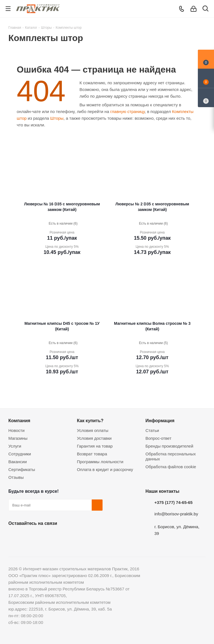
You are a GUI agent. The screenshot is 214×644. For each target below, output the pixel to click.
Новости (16, 430)
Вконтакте (14, 536)
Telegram (56, 536)
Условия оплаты (93, 430)
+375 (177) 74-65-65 (173, 502)
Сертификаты (22, 469)
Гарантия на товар (95, 446)
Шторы (57, 118)
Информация (160, 420)
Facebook (28, 536)
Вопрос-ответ (158, 438)
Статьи (152, 430)
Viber (70, 536)
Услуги (15, 446)
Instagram (42, 536)
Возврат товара (92, 454)
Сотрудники (20, 454)
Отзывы (16, 477)
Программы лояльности (100, 462)
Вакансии (18, 462)
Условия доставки (94, 438)
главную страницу (128, 111)
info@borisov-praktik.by (176, 514)
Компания (19, 420)
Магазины (18, 438)
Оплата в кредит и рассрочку (105, 469)
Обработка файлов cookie (171, 467)
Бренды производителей (169, 446)
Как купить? (90, 420)
